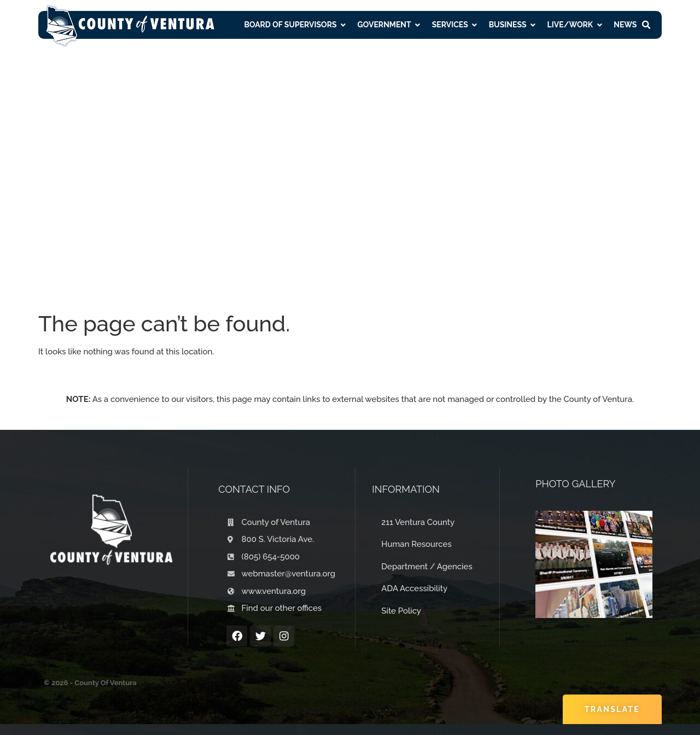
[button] (646, 25)
